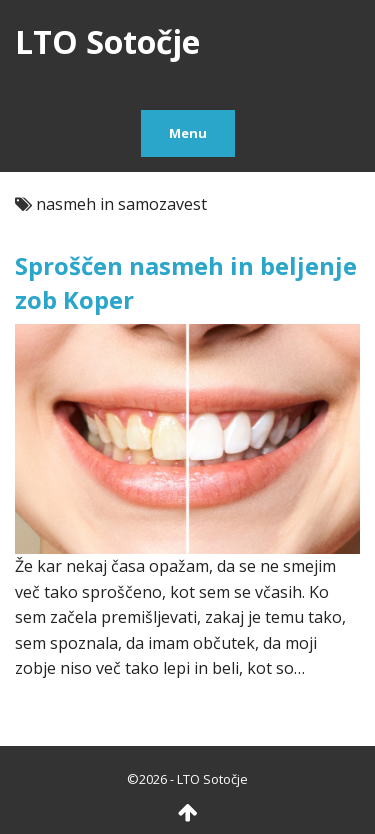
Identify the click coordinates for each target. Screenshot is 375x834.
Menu (188, 133)
